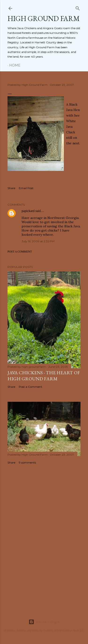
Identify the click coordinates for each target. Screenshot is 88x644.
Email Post (26, 188)
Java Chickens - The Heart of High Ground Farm (44, 376)
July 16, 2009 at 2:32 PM (38, 241)
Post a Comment (20, 252)
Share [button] (11, 188)
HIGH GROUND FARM (44, 19)
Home (15, 65)
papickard (28, 211)
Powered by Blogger (44, 622)
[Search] (78, 7)
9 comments (27, 462)
